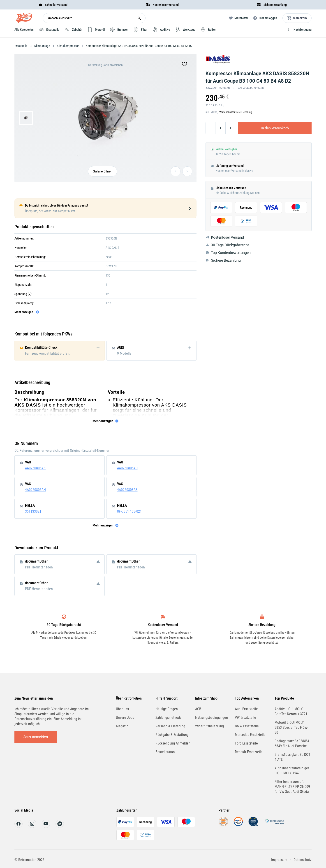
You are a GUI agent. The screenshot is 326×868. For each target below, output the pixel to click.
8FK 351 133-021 (129, 511)
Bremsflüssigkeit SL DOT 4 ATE (292, 757)
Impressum (279, 860)
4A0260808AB (127, 490)
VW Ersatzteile (245, 718)
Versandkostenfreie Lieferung (236, 112)
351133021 (33, 511)
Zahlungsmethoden (169, 718)
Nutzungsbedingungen (212, 718)
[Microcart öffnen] (297, 18)
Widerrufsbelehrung (209, 726)
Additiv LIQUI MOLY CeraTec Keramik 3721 (291, 711)
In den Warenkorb (275, 128)
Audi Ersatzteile (246, 709)
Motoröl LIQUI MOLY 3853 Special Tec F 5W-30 (291, 727)
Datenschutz (303, 860)
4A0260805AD (127, 468)
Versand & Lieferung (170, 726)
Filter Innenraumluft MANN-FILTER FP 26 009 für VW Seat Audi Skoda (292, 787)
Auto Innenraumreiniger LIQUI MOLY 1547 (292, 771)
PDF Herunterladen (39, 567)
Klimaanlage (42, 46)
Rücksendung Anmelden (173, 743)
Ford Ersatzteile (246, 743)
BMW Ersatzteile (247, 726)
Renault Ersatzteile (249, 752)
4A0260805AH (35, 490)
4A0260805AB (35, 468)
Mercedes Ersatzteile (250, 735)
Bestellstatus (165, 752)
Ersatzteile (21, 46)
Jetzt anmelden (36, 737)
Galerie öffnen (103, 171)
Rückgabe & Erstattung (172, 735)
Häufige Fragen (167, 709)
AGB (198, 709)
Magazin (122, 726)
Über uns (122, 709)
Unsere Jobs (125, 718)
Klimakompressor (68, 46)
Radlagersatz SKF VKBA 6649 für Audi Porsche (292, 744)
